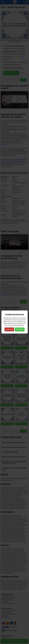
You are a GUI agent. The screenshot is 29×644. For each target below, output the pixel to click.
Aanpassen (9, 329)
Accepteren (20, 329)
